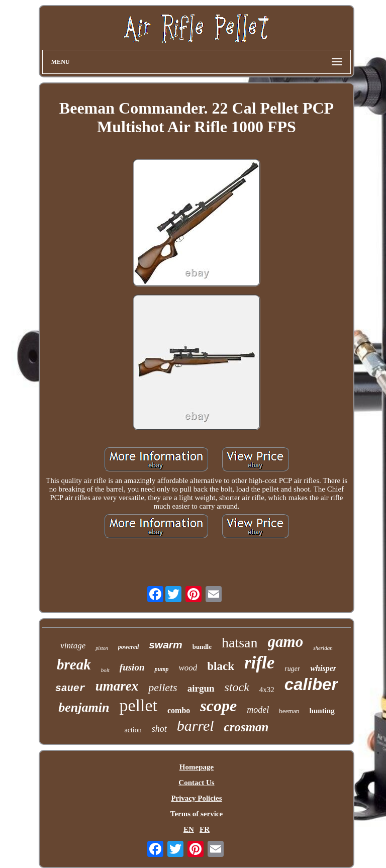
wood (188, 668)
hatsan (240, 643)
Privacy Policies (196, 798)
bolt (105, 670)
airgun (201, 688)
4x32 (267, 690)
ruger (292, 669)
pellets (163, 687)
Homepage (197, 767)
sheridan (323, 648)
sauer (70, 688)
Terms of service (197, 814)
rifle (259, 663)
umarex (117, 686)
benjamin (84, 707)
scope (218, 706)
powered (128, 647)
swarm (166, 645)
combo (179, 710)
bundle (202, 647)
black (221, 666)
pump (161, 669)
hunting (322, 711)
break (74, 664)
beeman (289, 711)
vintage (73, 646)
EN (189, 829)
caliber (311, 684)
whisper (323, 668)
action (133, 730)
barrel (196, 726)
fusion (132, 667)
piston (102, 648)
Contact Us (196, 783)
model (258, 710)
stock (237, 687)
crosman (247, 727)
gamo (286, 642)
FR (205, 829)
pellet (138, 705)
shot (159, 729)
